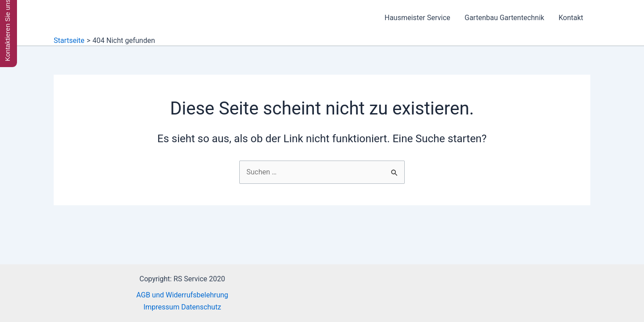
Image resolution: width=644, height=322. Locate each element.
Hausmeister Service (417, 18)
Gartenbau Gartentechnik (504, 18)
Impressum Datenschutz (182, 307)
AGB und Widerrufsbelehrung (182, 295)
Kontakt (571, 18)
